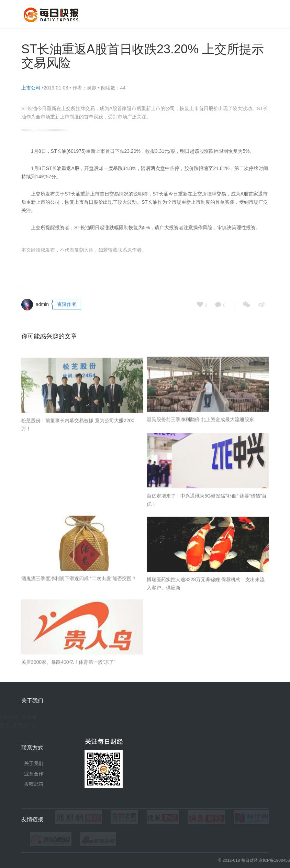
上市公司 (31, 88)
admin (35, 305)
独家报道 (254, 12)
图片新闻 (223, 12)
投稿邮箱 (53, 784)
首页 (168, 12)
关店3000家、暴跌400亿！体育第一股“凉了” (68, 719)
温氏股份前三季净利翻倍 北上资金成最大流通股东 (200, 477)
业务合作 (53, 774)
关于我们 (53, 763)
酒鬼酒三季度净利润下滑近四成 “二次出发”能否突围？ (79, 636)
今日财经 (193, 12)
